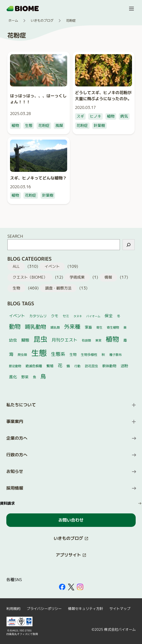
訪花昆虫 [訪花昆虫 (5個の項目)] (91, 366)
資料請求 (7, 503)
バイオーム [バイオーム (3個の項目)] (93, 316)
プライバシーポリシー (44, 609)
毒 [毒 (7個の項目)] (125, 340)
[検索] (129, 245)
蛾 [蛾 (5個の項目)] (68, 366)
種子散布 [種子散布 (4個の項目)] (116, 355)
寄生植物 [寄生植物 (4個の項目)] (113, 327)
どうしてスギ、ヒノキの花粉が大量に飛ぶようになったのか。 (103, 96)
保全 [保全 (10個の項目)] (109, 316)
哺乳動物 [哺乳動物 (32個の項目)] (36, 326)
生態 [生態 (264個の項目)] (39, 353)
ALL (16, 266)
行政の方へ (17, 455)
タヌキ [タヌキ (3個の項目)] (78, 316)
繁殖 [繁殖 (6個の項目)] (50, 366)
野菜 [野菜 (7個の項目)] (25, 377)
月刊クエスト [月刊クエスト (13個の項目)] (65, 340)
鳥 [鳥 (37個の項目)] (43, 376)
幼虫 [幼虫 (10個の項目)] (13, 340)
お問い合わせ (71, 520)
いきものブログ (42, 20)
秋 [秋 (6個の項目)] (103, 355)
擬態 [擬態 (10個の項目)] (25, 340)
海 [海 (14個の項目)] (11, 354)
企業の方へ (17, 438)
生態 (29, 126)
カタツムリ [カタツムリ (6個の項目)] (38, 316)
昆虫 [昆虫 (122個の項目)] (41, 339)
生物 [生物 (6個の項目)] (73, 355)
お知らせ (15, 471)
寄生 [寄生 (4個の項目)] (99, 327)
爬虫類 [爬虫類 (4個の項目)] (22, 355)
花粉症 (44, 126)
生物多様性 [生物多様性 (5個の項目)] (89, 355)
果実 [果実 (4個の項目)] (98, 340)
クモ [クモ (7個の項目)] (55, 316)
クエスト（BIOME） (30, 277)
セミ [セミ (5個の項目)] (66, 316)
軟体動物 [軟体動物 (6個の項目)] (109, 366)
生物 (16, 288)
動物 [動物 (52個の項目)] (15, 326)
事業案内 (15, 421)
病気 (124, 116)
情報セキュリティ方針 (85, 609)
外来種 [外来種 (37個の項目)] (72, 327)
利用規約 (13, 609)
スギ (80, 116)
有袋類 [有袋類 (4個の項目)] (86, 340)
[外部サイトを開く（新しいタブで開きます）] (62, 587)
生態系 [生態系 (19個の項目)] (58, 354)
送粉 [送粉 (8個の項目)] (124, 366)
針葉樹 (99, 126)
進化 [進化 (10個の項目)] (13, 377)
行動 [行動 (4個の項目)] (77, 366)
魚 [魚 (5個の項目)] (35, 377)
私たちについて (21, 405)
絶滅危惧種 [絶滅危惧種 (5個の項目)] (34, 366)
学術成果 (77, 277)
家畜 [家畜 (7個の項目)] (88, 327)
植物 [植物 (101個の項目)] (112, 339)
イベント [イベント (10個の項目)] (17, 316)
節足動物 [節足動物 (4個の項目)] (15, 366)
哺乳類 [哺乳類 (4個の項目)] (55, 327)
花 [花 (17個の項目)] (60, 365)
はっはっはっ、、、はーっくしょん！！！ (38, 99)
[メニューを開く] (131, 8)
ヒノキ (96, 116)
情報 (108, 277)
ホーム (13, 20)
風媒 (59, 126)
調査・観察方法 (58, 288)
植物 (15, 126)
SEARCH (15, 236)
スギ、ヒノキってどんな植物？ (38, 178)
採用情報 (15, 488)
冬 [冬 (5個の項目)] (119, 316)
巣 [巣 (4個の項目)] (125, 327)
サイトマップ (120, 609)
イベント (52, 266)
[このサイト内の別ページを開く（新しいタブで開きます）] (71, 538)
